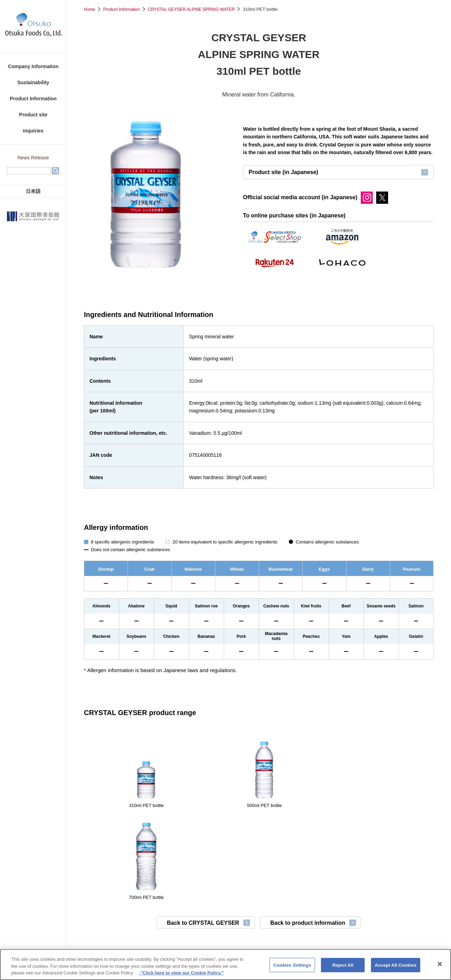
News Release (33, 158)
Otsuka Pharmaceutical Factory (238, 937)
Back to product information (315, 832)
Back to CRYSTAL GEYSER (192, 832)
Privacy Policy (198, 890)
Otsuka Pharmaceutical (166, 937)
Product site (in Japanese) (283, 177)
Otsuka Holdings (111, 937)
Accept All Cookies (396, 969)
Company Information (33, 66)
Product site (33, 115)
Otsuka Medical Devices (259, 946)
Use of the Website (286, 890)
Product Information (33, 99)
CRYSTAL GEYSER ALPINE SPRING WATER (199, 9)
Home (90, 9)
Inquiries (33, 131)
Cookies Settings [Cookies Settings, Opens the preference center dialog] (292, 969)
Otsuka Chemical (406, 937)
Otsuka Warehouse (354, 937)
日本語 (33, 191)
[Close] (440, 968)
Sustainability (33, 82)
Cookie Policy (240, 890)
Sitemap (326, 890)
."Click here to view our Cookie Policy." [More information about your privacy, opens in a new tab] (181, 977)
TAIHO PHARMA (303, 937)
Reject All (343, 969)
